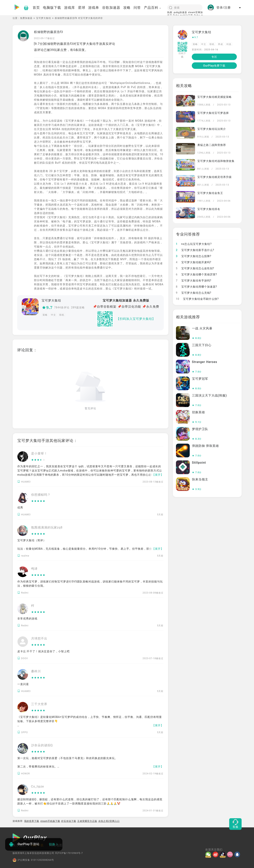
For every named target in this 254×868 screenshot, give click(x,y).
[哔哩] (231, 854)
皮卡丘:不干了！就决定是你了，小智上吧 (44, 651)
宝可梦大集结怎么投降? (194, 256)
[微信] (209, 854)
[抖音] (223, 854)
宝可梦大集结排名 (209, 209)
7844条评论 (62, 307)
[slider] (39, 460)
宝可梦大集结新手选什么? (195, 250)
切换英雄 (198, 412)
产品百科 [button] (152, 8)
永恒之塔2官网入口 (109, 821)
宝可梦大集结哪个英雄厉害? (197, 274)
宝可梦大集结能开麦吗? (194, 262)
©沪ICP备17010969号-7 (69, 853)
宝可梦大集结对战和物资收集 (216, 161)
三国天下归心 (202, 345)
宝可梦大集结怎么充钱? (194, 293)
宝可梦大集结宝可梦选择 (213, 113)
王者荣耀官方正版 (87, 821)
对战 (229, 44)
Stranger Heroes (205, 362)
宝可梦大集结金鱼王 (210, 193)
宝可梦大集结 (44, 18)
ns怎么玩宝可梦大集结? (194, 244)
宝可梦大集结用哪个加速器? (197, 287)
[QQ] (238, 854)
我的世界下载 (32, 821)
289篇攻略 (78, 307)
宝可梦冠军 (200, 379)
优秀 (20, 508)
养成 (220, 44)
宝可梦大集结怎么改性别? (195, 268)
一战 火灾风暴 (202, 328)
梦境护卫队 (200, 429)
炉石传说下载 (69, 821)
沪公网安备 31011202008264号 (33, 860)
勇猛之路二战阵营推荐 (212, 145)
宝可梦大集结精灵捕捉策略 (214, 97)
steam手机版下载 (50, 821)
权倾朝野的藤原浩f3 (49, 32)
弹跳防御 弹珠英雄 (206, 446)
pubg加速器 (180, 12)
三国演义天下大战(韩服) (209, 395)
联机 (62, 315)
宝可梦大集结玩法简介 (212, 129)
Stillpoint (199, 463)
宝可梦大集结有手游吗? (194, 281)
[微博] (216, 854)
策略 (45, 315)
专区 (214, 57)
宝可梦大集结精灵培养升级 (214, 177)
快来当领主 (200, 479)
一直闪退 (23, 684)
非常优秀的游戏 (27, 619)
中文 (53, 315)
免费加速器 (26, 18)
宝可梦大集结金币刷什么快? (197, 299)
